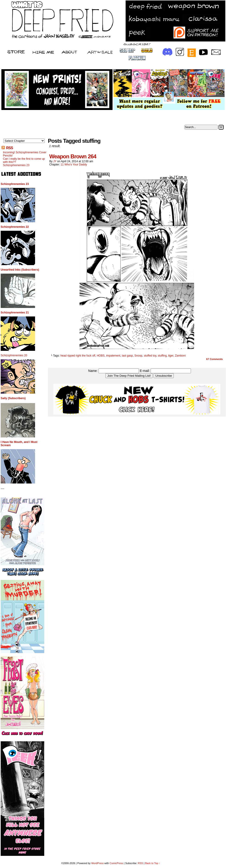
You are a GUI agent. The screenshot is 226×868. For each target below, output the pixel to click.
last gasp (127, 356)
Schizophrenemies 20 (14, 355)
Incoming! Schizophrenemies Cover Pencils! (25, 154)
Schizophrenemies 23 (16, 165)
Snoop (138, 356)
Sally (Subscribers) (13, 398)
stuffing (162, 356)
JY (55, 161)
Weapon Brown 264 (73, 156)
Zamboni (180, 356)
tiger (171, 356)
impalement (113, 356)
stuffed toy (150, 356)
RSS (9, 148)
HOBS (101, 356)
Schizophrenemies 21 (15, 313)
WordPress (97, 863)
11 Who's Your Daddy (74, 165)
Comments (215, 359)
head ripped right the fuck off (78, 356)
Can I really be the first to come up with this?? (24, 160)
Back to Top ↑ (153, 863)
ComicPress (116, 863)
